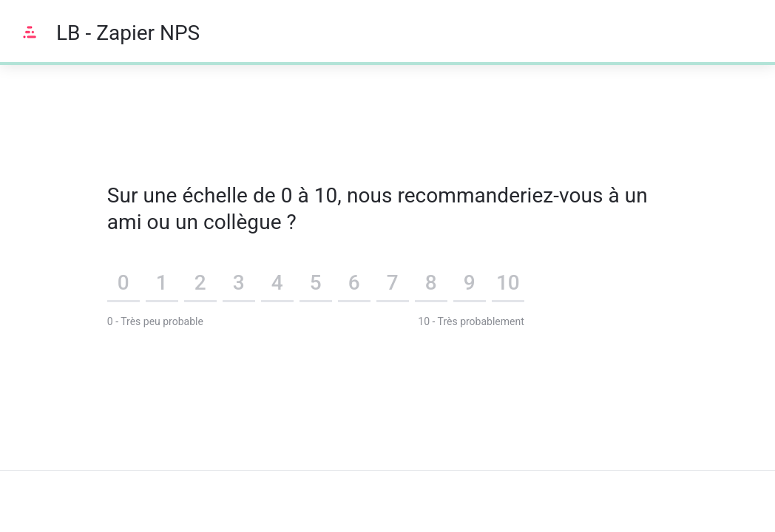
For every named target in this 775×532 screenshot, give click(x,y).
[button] (123, 285)
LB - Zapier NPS (128, 33)
